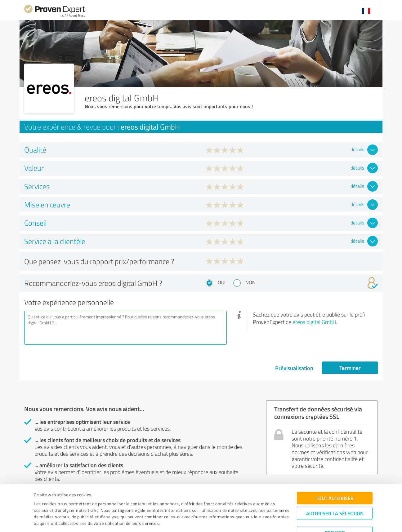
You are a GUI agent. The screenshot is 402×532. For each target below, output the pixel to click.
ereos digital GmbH (314, 322)
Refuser (335, 512)
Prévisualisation (294, 368)
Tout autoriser (335, 478)
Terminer (350, 368)
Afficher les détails (253, 520)
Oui (222, 282)
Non (250, 282)
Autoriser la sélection (335, 493)
